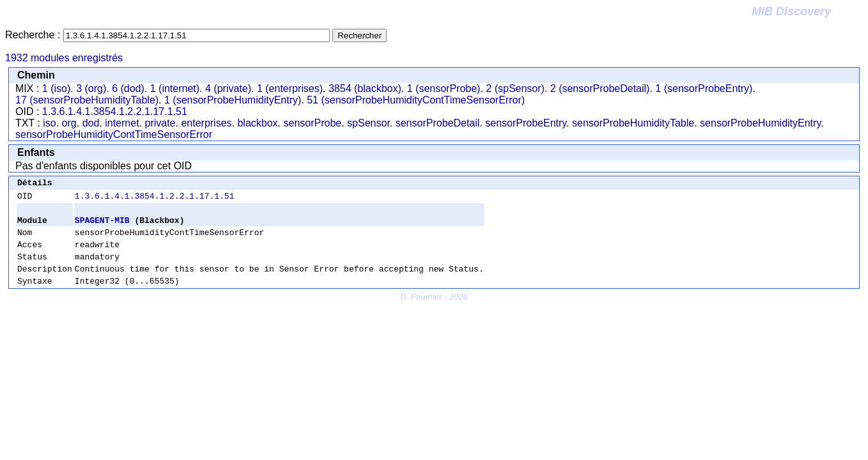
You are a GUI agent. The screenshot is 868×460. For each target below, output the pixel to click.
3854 (105, 111)
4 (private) (228, 88)
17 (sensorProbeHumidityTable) (87, 100)
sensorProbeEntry (526, 123)
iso (49, 123)
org (69, 123)
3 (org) (91, 88)
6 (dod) (128, 88)
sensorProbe (313, 123)
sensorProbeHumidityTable (633, 123)
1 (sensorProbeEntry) (704, 88)
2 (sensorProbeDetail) (600, 88)
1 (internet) (175, 88)
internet (122, 123)
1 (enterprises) (290, 88)
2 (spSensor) (515, 88)
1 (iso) (56, 88)
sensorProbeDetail (438, 123)
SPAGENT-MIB (102, 226)
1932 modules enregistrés (64, 58)
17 (159, 111)
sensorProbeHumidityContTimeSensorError (114, 134)
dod (91, 123)
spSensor (368, 123)
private (160, 123)
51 (182, 111)
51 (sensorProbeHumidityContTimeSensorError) (416, 100)
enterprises (206, 123)
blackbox (257, 123)
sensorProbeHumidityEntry (760, 123)
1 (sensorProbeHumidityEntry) (233, 100)
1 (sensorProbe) (444, 88)
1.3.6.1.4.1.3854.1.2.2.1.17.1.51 (155, 199)
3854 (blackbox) (365, 88)
